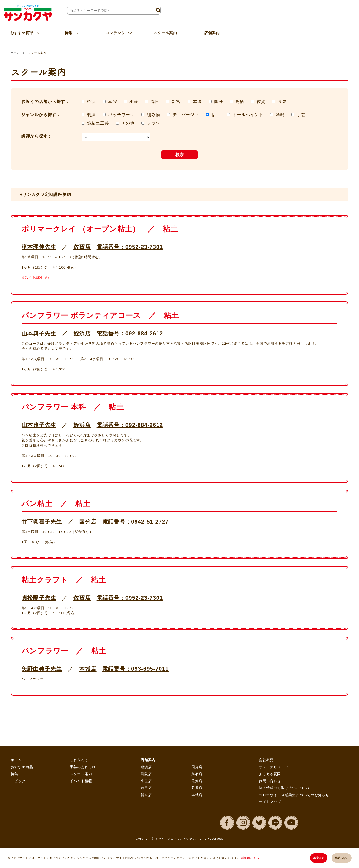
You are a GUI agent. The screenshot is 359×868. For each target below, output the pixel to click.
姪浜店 (82, 333)
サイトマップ (270, 802)
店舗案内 (212, 33)
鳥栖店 (197, 774)
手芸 (301, 115)
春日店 (146, 788)
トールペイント (248, 115)
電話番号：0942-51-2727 (136, 522)
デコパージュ (186, 115)
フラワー (156, 123)
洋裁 (280, 115)
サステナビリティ (274, 767)
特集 (14, 774)
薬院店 (146, 774)
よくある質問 (270, 774)
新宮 (176, 102)
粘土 (216, 115)
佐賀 (261, 102)
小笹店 (146, 781)
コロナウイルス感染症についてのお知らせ (294, 795)
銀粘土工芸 (98, 123)
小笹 (134, 102)
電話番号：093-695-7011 (136, 669)
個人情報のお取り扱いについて (285, 788)
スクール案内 (165, 33)
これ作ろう (79, 760)
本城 (197, 102)
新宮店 (146, 795)
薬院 (112, 102)
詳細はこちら (250, 858)
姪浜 (91, 102)
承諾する (319, 858)
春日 (155, 102)
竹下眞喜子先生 (42, 522)
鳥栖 (240, 102)
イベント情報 (81, 781)
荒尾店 (197, 788)
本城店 (88, 669)
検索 (179, 155)
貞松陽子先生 (39, 598)
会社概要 (266, 760)
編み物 (154, 115)
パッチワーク (121, 115)
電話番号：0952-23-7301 (130, 247)
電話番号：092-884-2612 (130, 333)
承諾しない (342, 858)
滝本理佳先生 (39, 247)
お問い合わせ (270, 781)
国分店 (88, 522)
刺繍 (91, 115)
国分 (218, 102)
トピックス (20, 781)
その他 (128, 123)
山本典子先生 (39, 333)
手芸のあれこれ (83, 767)
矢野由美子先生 (42, 669)
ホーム (15, 53)
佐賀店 (82, 247)
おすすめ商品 (22, 767)
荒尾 (282, 102)
